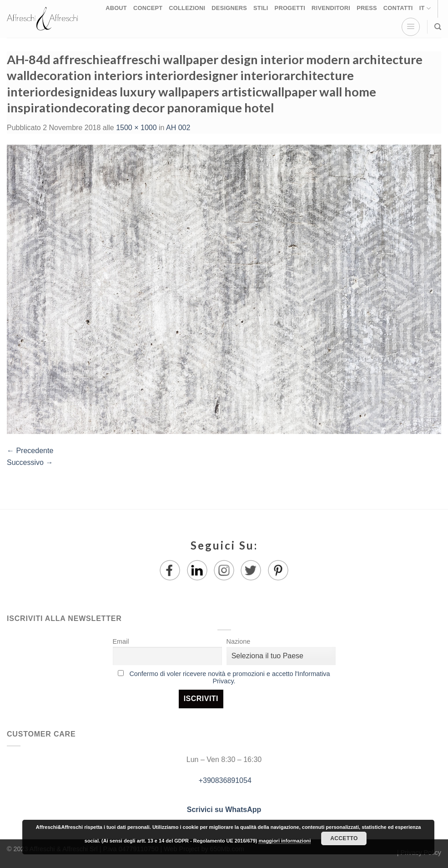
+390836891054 (224, 780)
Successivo (30, 462)
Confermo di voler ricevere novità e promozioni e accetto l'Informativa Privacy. (229, 677)
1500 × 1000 (136, 128)
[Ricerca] (438, 27)
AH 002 (178, 128)
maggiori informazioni (284, 841)
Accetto (344, 838)
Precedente (30, 451)
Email (121, 641)
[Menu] (411, 27)
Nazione (239, 641)
